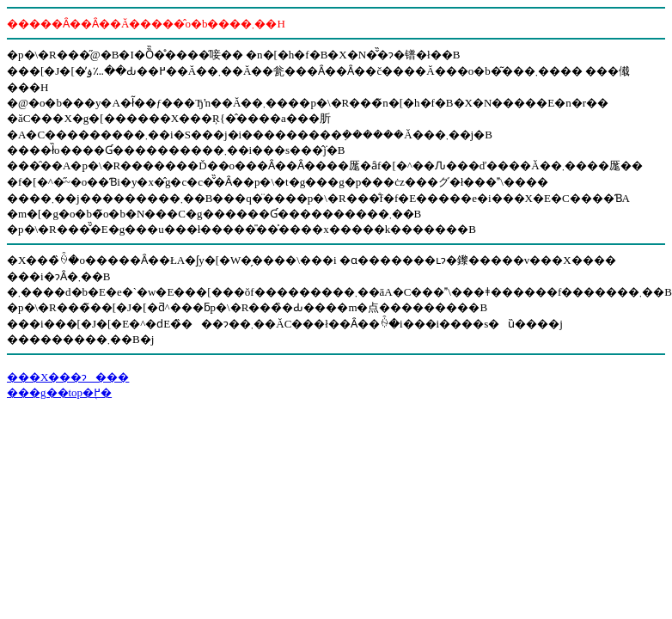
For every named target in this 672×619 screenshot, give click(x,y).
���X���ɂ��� (68, 377)
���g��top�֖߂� (59, 392)
